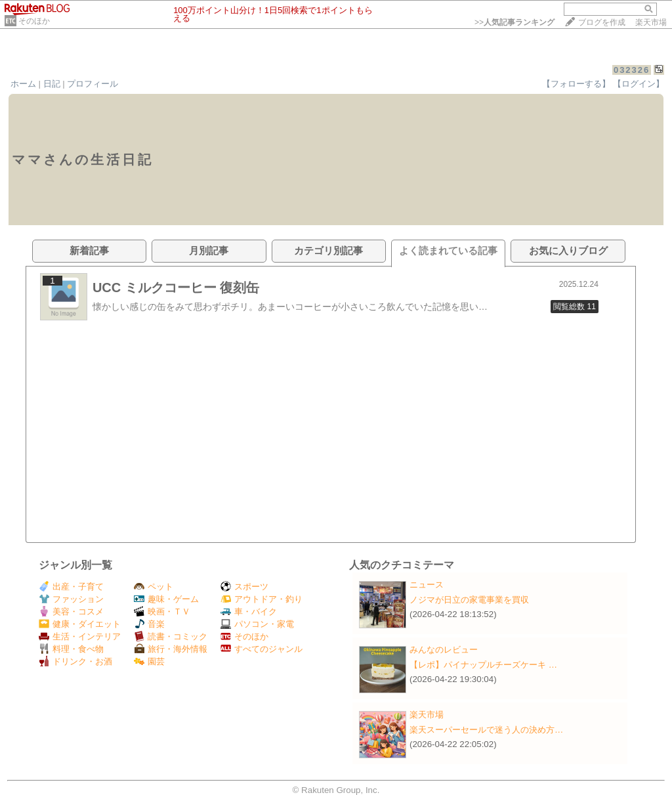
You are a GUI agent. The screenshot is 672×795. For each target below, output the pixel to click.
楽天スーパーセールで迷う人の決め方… (486, 730)
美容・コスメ (71, 612)
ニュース (427, 585)
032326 (632, 70)
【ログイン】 (639, 84)
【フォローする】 (576, 84)
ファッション (71, 599)
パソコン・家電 (257, 624)
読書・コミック (171, 636)
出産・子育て (71, 587)
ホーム (23, 84)
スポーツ (244, 587)
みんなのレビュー (444, 650)
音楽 (149, 624)
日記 (52, 84)
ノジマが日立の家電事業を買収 (469, 600)
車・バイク (249, 612)
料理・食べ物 (71, 649)
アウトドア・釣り (262, 599)
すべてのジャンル (262, 649)
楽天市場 (651, 22)
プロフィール (93, 84)
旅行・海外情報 (171, 649)
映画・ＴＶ (162, 612)
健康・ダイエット (80, 624)
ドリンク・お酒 (75, 661)
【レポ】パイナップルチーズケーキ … (483, 665)
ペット (154, 587)
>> (514, 22)
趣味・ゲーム (166, 599)
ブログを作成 (602, 22)
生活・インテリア (80, 636)
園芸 (149, 661)
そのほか (34, 21)
